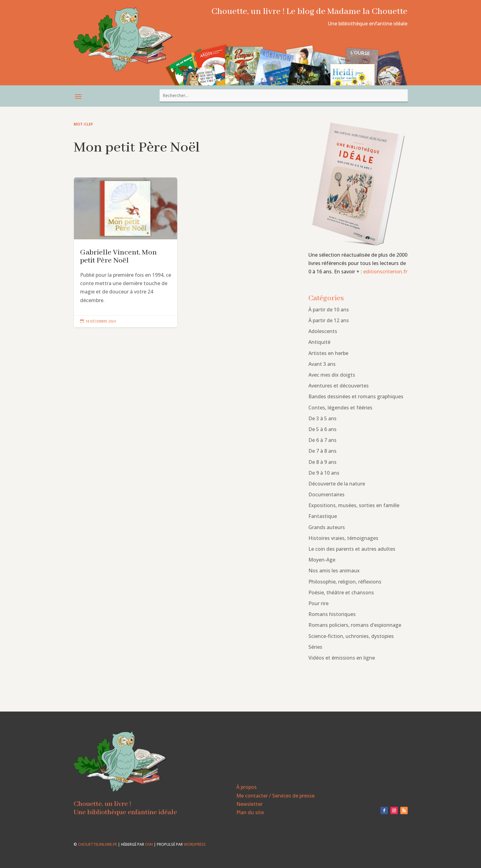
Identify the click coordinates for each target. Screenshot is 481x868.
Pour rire (318, 603)
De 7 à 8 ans (322, 451)
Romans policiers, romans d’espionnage (355, 625)
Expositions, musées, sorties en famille (354, 505)
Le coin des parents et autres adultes (352, 549)
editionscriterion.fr (385, 272)
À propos (247, 787)
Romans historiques (332, 614)
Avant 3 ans (322, 364)
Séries (315, 647)
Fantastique (323, 516)
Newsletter (249, 804)
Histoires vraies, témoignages (343, 538)
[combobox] (284, 95)
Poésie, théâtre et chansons (341, 592)
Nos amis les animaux (334, 571)
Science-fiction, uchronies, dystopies (351, 636)
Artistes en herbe (328, 353)
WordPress (195, 844)
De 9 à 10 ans (324, 473)
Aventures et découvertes (339, 386)
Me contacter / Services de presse (275, 796)
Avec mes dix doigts (332, 375)
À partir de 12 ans (329, 320)
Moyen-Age (322, 560)
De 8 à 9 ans (322, 462)
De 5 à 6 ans (322, 429)
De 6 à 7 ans (322, 440)
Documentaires (326, 494)
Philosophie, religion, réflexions (345, 582)
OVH (149, 844)
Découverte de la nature (337, 484)
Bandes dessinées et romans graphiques (356, 396)
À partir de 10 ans (329, 310)
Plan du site (250, 812)
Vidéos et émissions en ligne (342, 658)
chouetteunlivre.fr (97, 844)
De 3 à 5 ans (322, 418)
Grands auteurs (327, 527)
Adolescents (323, 331)
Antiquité (319, 342)
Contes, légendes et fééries (340, 408)
